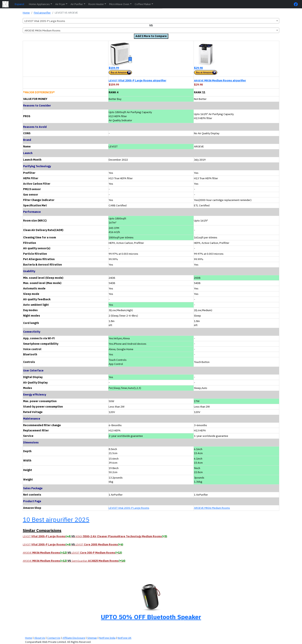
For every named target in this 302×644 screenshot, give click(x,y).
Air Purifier (77, 4)
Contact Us (54, 638)
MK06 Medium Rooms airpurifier (220, 80)
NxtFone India (107, 638)
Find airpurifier (42, 13)
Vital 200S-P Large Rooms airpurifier (137, 80)
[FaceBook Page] (297, 4)
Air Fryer (60, 4)
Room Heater (96, 4)
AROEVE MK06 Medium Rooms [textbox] (42, 30)
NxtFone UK (124, 638)
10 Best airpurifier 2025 (56, 519)
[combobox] (151, 21)
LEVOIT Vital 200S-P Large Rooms (129, 508)
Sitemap (92, 638)
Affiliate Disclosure (74, 638)
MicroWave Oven (119, 4)
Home (26, 13)
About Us (40, 638)
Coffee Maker (143, 4)
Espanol (20, 4)
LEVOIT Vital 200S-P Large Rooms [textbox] (45, 21)
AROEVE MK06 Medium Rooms (212, 508)
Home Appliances (39, 4)
